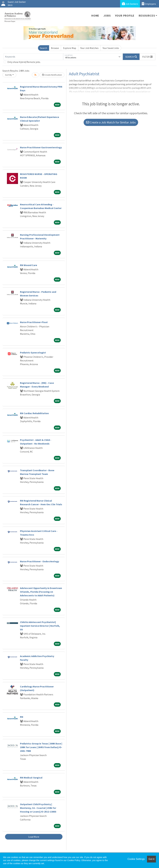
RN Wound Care (29, 265)
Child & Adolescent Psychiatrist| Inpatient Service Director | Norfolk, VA (40, 626)
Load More (34, 837)
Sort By (8, 75)
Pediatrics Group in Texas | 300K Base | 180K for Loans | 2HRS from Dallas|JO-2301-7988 (41, 747)
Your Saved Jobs (111, 48)
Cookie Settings (136, 859)
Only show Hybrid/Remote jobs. (24, 62)
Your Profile (125, 16)
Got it (151, 859)
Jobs (107, 16)
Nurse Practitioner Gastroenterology (41, 147)
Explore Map (70, 48)
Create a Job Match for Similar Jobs (111, 122)
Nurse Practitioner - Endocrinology (40, 561)
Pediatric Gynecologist (33, 353)
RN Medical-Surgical (31, 778)
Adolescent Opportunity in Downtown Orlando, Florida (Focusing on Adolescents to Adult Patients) (41, 592)
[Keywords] (33, 57)
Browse (55, 48)
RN (22, 717)
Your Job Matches (89, 48)
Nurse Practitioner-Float (34, 322)
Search (44, 48)
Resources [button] (147, 16)
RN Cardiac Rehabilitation (34, 413)
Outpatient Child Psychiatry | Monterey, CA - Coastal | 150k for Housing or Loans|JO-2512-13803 (38, 808)
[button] (147, 57)
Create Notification (52, 75)
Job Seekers (130, 4)
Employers (149, 4)
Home (95, 16)
